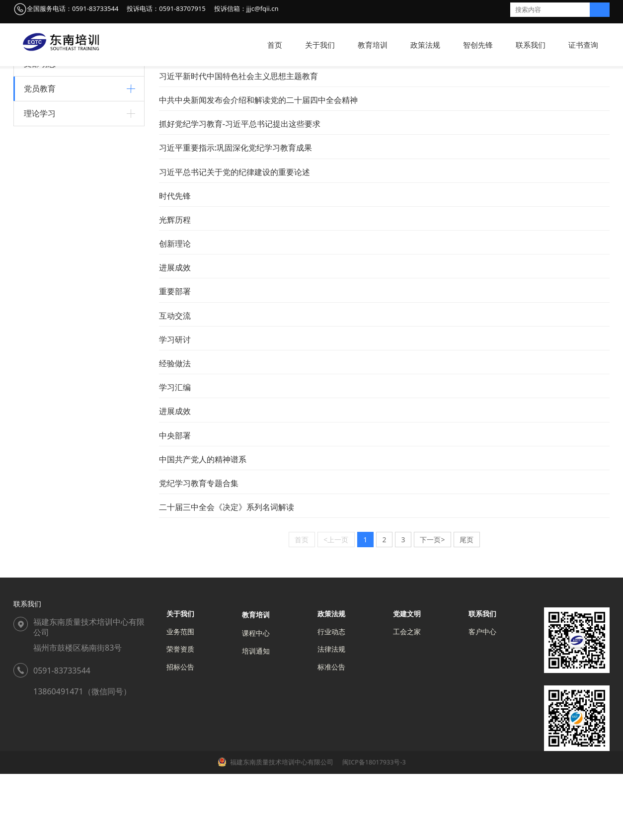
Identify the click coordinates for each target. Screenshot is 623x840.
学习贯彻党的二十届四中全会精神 (76, 292)
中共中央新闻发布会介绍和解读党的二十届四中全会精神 (258, 166)
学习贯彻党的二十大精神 (62, 224)
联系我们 (531, 45)
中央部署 (175, 502)
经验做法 (175, 429)
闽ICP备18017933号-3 (373, 828)
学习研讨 (175, 406)
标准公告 (331, 733)
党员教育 (40, 155)
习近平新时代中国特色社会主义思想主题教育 (76, 202)
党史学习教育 (45, 181)
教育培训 (373, 45)
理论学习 (40, 318)
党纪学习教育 (45, 241)
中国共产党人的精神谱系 (62, 258)
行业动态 (331, 698)
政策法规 (425, 45)
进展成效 (175, 334)
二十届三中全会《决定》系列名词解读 (227, 573)
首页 (275, 45)
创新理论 (175, 310)
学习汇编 (175, 453)
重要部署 (175, 357)
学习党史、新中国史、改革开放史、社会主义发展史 (250, 118)
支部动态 (40, 130)
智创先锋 (478, 45)
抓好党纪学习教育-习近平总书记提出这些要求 (240, 190)
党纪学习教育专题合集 (199, 549)
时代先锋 (175, 262)
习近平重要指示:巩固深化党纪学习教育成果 (235, 214)
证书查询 (583, 45)
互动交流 (175, 382)
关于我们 (320, 45)
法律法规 (331, 715)
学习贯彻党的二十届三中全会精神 (76, 275)
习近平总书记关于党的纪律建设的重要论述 (234, 238)
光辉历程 (175, 286)
